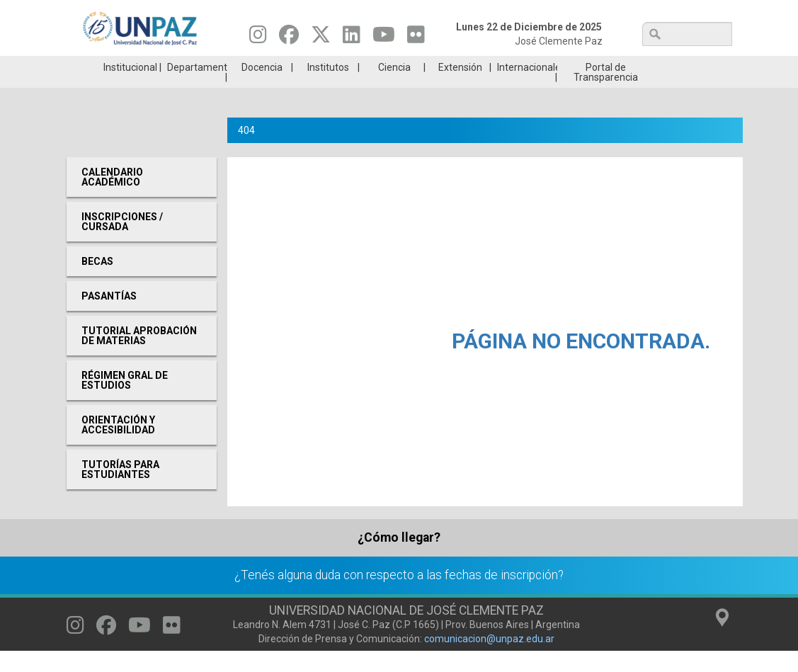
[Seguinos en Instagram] (258, 38)
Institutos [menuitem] (328, 89)
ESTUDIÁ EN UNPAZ (232, 67)
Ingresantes (343, 67)
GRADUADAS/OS (565, 67)
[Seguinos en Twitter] (321, 38)
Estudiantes (454, 67)
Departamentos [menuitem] (197, 89)
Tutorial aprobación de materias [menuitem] (139, 357)
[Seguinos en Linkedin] (352, 38)
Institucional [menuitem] (130, 89)
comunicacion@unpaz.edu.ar (489, 660)
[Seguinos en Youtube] (384, 38)
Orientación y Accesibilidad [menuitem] (118, 446)
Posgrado (676, 67)
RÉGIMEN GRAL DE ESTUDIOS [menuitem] (125, 402)
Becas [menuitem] (97, 283)
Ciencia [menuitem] (394, 89)
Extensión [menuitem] (460, 89)
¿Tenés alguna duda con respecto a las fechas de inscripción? (399, 596)
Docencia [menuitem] (262, 89)
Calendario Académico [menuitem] (112, 198)
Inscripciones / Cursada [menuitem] (122, 243)
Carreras (121, 67)
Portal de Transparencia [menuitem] (606, 93)
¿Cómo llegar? (399, 559)
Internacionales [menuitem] (527, 89)
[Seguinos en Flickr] (416, 38)
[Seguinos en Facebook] (289, 38)
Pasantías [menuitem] (109, 317)
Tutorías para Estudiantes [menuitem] (120, 491)
